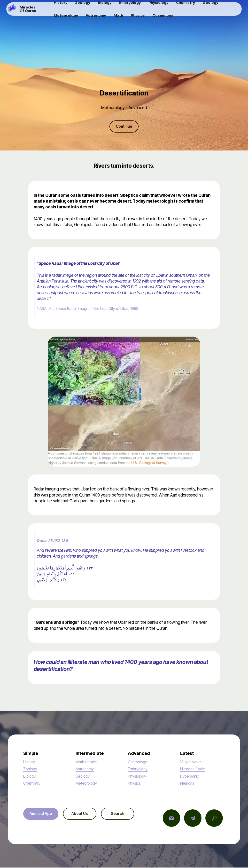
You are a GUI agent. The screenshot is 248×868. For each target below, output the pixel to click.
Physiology (138, 777)
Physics (135, 784)
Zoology (31, 769)
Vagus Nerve (192, 762)
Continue (124, 127)
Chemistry (32, 784)
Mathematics (87, 762)
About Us (85, 815)
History (30, 762)
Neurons (188, 784)
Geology (83, 777)
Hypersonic (190, 777)
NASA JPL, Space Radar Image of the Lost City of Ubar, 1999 (91, 309)
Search (126, 815)
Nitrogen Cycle (194, 769)
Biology (30, 777)
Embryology (139, 769)
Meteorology (87, 784)
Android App (42, 815)
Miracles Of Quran (38, 11)
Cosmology (138, 762)
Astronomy (85, 769)
